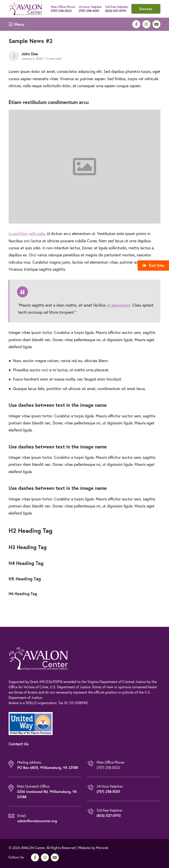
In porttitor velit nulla (27, 234)
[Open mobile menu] (17, 24)
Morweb (102, 848)
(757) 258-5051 (89, 11)
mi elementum (118, 305)
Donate (146, 9)
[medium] (136, 24)
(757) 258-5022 (61, 11)
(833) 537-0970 (116, 11)
